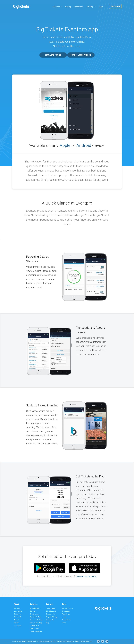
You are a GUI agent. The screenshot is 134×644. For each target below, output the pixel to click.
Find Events (79, 7)
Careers (17, 623)
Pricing (68, 7)
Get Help (91, 7)
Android (84, 145)
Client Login (66, 611)
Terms (64, 623)
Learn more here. (86, 577)
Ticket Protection (36, 632)
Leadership (18, 611)
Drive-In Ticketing (36, 623)
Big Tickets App (35, 617)
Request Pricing (51, 617)
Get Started (115, 6)
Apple (65, 145)
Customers (18, 614)
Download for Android (81, 55)
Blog (48, 623)
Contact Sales (51, 614)
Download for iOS (53, 55)
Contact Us (50, 620)
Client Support (51, 611)
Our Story (17, 608)
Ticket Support (51, 608)
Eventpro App (35, 614)
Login (102, 7)
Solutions (57, 7)
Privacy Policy (66, 620)
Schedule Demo (67, 608)
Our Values (18, 626)
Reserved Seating (36, 620)
